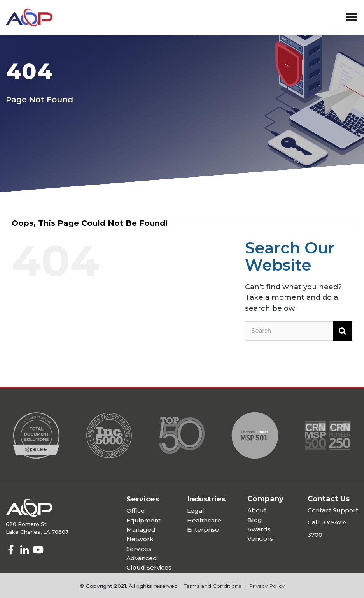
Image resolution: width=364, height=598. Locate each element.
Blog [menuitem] (255, 520)
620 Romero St (26, 524)
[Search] (299, 331)
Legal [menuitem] (196, 511)
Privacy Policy (267, 586)
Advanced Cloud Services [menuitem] (149, 563)
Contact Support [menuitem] (333, 510)
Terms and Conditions (213, 586)
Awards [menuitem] (259, 529)
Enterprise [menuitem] (203, 530)
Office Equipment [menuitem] (143, 515)
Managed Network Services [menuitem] (141, 539)
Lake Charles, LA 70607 (37, 532)
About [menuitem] (257, 510)
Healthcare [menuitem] (204, 520)
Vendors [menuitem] (260, 539)
